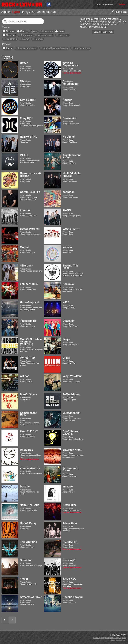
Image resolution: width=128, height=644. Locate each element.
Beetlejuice (69, 505)
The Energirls (28, 542)
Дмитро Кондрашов (70, 83)
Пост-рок (11, 35)
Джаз (34, 31)
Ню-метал (11, 39)
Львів (9, 48)
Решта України (82, 48)
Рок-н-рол (48, 31)
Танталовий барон (70, 469)
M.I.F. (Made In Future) (71, 175)
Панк (23, 31)
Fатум (66, 339)
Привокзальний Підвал (30, 175)
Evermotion (70, 118)
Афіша (6, 12)
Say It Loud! (28, 100)
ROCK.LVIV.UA (118, 635)
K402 (66, 302)
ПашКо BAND (29, 137)
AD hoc (25, 376)
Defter (24, 63)
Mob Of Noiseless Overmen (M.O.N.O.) (31, 342)
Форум (26, 12)
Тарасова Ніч (29, 321)
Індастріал (27, 35)
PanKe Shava (28, 394)
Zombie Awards (30, 468)
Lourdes (25, 210)
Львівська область (27, 48)
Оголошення (41, 12)
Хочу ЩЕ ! (27, 118)
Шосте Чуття (71, 229)
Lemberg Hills (29, 284)
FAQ (125, 640)
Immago (68, 487)
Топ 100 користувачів (118, 638)
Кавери (39, 39)
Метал (26, 39)
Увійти (122, 5)
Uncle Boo (27, 450)
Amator (67, 100)
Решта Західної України (55, 48)
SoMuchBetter (71, 394)
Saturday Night (72, 450)
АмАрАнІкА (70, 542)
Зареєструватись (104, 5)
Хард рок (64, 35)
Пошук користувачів (101, 638)
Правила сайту (116, 640)
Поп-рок (10, 31)
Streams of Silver (31, 597)
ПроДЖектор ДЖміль (71, 432)
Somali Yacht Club (28, 414)
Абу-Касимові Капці (72, 156)
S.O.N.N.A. (69, 579)
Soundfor (26, 560)
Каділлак (68, 192)
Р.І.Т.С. (24, 155)
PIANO (67, 210)
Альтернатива (46, 35)
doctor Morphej (30, 229)
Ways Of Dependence (70, 64)
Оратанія (68, 321)
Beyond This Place (70, 267)
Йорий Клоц (28, 523)
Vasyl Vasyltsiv (72, 376)
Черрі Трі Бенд (30, 505)
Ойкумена (26, 266)
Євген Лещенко (30, 192)
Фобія (24, 579)
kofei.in (67, 247)
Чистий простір (30, 302)
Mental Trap (27, 358)
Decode (25, 487)
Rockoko (68, 284)
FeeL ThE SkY (29, 431)
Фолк (61, 31)
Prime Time (70, 523)
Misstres (25, 81)
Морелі (25, 247)
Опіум (66, 358)
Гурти (16, 12)
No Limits (69, 137)
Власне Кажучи (73, 597)
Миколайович (71, 413)
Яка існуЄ (69, 560)
